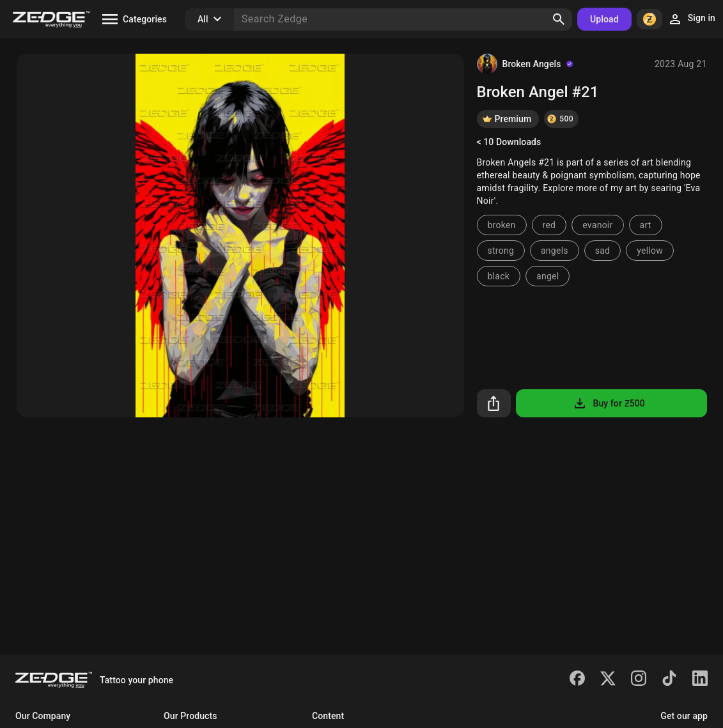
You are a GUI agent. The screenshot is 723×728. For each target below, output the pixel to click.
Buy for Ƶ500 (608, 403)
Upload (604, 19)
